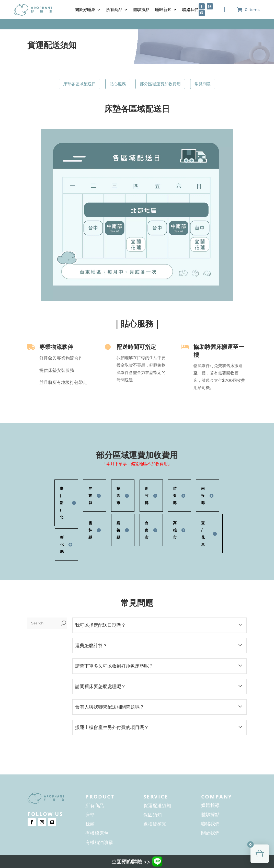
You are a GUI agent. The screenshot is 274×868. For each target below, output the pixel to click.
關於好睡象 (85, 10)
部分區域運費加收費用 (160, 84)
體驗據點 (141, 10)
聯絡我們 (190, 10)
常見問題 (203, 84)
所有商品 (114, 10)
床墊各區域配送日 (79, 84)
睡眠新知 (163, 10)
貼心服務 (118, 84)
